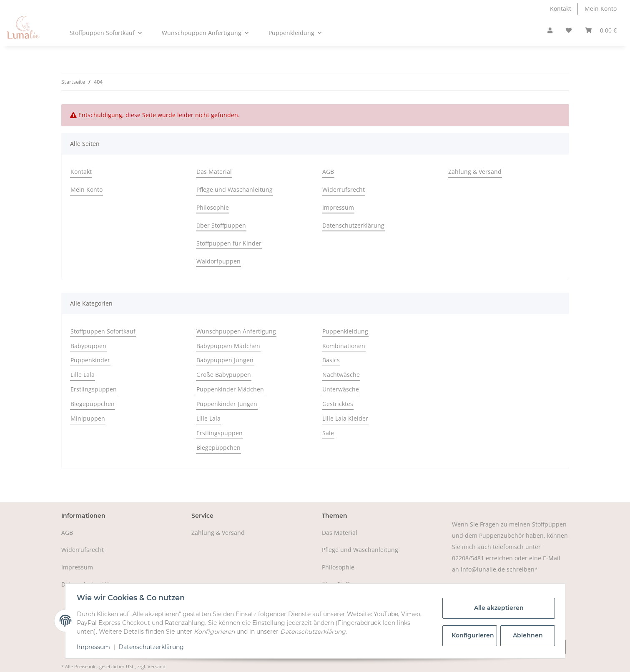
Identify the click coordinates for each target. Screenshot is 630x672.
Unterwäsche (341, 389)
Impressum (338, 207)
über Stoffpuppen (221, 225)
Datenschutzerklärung (353, 225)
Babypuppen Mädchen (228, 346)
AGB (328, 172)
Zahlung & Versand (475, 172)
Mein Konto (601, 9)
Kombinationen (344, 346)
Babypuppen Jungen (225, 360)
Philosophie (213, 207)
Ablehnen (526, 635)
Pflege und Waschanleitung (235, 189)
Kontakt (561, 9)
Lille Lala (83, 375)
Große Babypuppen (224, 375)
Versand (157, 666)
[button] (550, 31)
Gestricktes (338, 404)
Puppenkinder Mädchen (230, 389)
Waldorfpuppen (218, 261)
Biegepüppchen (93, 404)
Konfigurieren (472, 635)
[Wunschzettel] (569, 31)
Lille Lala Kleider (345, 418)
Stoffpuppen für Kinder (229, 243)
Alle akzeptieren (497, 608)
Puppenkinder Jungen (227, 404)
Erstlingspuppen (94, 389)
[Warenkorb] (601, 31)
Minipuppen (88, 418)
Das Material (214, 172)
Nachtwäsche (341, 375)
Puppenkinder (90, 360)
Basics (331, 360)
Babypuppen (88, 346)
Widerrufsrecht (344, 189)
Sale (328, 433)
